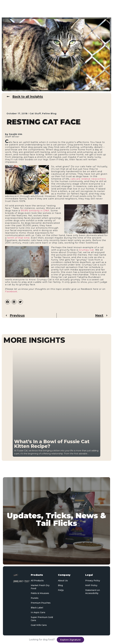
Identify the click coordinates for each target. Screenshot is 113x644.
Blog (60, 585)
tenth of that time (18, 238)
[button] (8, 302)
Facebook (11, 292)
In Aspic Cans (38, 612)
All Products (37, 581)
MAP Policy (91, 585)
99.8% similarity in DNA (35, 211)
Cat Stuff (35, 114)
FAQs (61, 590)
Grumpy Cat (86, 250)
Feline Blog (49, 114)
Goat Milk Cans (39, 625)
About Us (63, 581)
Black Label (37, 608)
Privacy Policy (93, 581)
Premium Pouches (41, 603)
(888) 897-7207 (21, 581)
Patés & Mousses (40, 593)
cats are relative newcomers (88, 179)
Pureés (35, 598)
